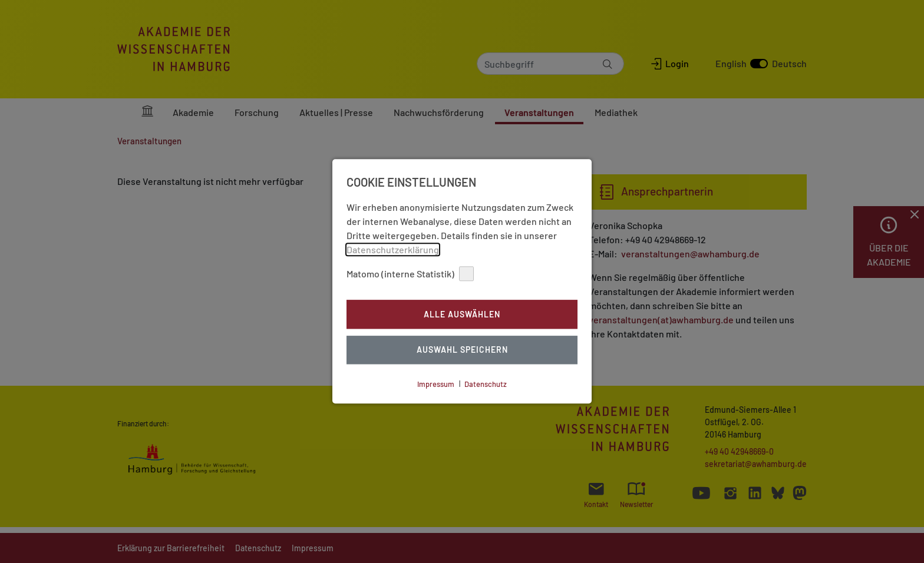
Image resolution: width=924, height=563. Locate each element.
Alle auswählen (462, 314)
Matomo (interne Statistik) (410, 274)
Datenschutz (486, 384)
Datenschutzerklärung (393, 249)
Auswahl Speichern (462, 350)
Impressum (436, 384)
